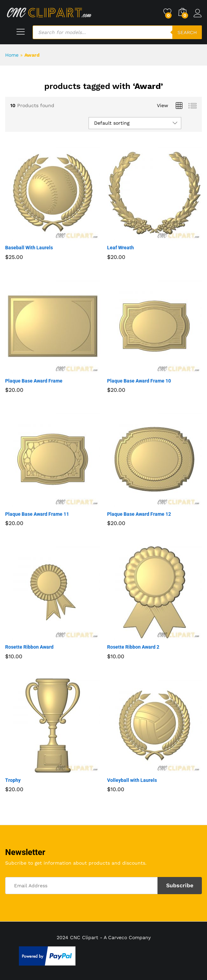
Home (12, 55)
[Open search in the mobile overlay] (117, 32)
